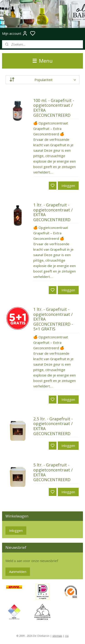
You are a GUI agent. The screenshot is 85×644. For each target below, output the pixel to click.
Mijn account (15, 33)
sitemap (57, 636)
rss (67, 636)
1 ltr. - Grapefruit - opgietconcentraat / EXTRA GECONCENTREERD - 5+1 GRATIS (53, 319)
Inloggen (68, 185)
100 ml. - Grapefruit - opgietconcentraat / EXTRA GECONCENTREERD (54, 108)
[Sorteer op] (42, 80)
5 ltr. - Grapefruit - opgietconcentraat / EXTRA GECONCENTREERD (53, 472)
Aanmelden (18, 572)
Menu (43, 61)
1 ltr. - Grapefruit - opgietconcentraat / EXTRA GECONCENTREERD (53, 212)
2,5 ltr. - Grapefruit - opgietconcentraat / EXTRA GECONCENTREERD (53, 426)
